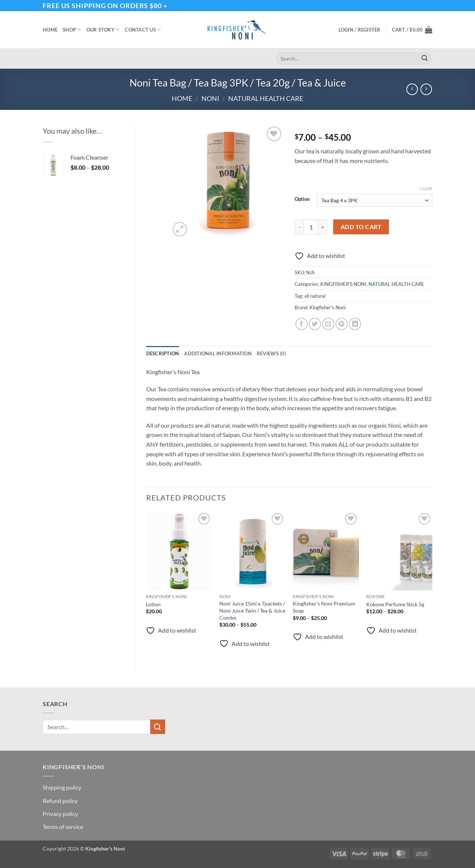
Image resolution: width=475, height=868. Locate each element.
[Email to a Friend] (328, 324)
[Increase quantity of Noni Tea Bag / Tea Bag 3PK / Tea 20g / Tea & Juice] (323, 227)
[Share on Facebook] (302, 324)
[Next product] (412, 89)
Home (50, 30)
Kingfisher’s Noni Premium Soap (324, 607)
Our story (103, 30)
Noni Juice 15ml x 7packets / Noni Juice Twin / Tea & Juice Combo (252, 610)
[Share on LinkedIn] (355, 324)
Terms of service (63, 827)
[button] (360, 30)
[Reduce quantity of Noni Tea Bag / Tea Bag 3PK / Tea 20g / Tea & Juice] (299, 227)
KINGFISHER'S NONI (343, 284)
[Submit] (425, 59)
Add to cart (361, 227)
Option (302, 199)
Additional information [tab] (218, 353)
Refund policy (60, 801)
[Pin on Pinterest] (342, 324)
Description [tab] (163, 353)
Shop (72, 30)
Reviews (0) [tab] (271, 353)
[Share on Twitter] (315, 324)
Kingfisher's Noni (327, 307)
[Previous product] (426, 89)
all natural (315, 296)
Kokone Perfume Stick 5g (395, 604)
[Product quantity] (311, 227)
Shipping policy (62, 787)
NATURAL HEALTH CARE (266, 98)
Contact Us (143, 30)
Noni (210, 98)
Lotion (153, 604)
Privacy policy (60, 814)
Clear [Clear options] (426, 188)
